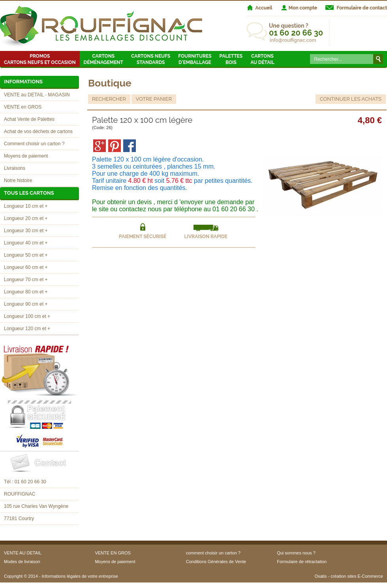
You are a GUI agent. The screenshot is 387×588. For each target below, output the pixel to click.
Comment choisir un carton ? (34, 144)
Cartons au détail (262, 59)
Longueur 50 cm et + (26, 255)
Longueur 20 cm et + (26, 218)
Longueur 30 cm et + (26, 231)
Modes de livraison (22, 562)
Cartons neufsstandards (151, 59)
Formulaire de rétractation (302, 562)
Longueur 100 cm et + (27, 316)
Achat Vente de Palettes (29, 119)
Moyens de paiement (26, 156)
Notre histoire (18, 180)
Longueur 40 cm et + (26, 243)
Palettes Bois (231, 59)
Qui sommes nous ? (296, 553)
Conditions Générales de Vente (216, 562)
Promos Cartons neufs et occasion (40, 59)
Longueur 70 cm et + (26, 280)
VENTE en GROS (23, 107)
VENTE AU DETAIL (23, 553)
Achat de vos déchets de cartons (38, 132)
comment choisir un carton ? (213, 553)
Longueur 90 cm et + (26, 304)
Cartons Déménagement (103, 59)
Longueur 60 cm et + (26, 267)
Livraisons (15, 168)
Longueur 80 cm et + (26, 292)
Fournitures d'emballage (195, 59)
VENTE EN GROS (113, 553)
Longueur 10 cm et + (26, 206)
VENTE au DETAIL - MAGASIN (37, 95)
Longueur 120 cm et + (27, 329)
